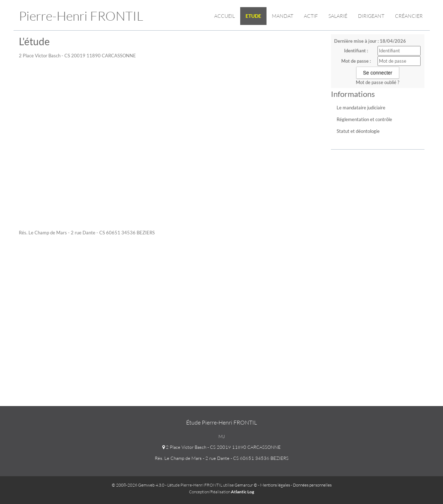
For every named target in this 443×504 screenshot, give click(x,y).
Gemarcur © (246, 485)
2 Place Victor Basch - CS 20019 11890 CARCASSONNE (221, 447)
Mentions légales (275, 485)
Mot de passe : (356, 61)
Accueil (225, 16)
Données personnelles (312, 485)
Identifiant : (356, 51)
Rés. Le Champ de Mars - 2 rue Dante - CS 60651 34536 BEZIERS (222, 458)
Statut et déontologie (358, 131)
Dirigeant (371, 16)
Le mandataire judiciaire (361, 108)
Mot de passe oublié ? (378, 82)
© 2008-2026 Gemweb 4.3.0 (138, 485)
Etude (253, 16)
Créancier (409, 16)
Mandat (283, 16)
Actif (311, 16)
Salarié (338, 16)
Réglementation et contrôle (364, 119)
